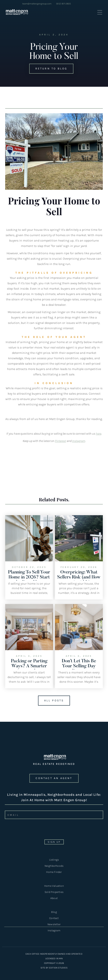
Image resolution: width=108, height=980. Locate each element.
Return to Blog (48, 69)
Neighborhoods (54, 866)
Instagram (54, 930)
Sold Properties (54, 892)
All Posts (51, 701)
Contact (54, 918)
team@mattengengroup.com (37, 4)
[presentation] (33, 830)
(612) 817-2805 (64, 4)
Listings (54, 860)
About (54, 898)
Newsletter (54, 925)
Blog (54, 912)
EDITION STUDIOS (58, 968)
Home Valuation (54, 886)
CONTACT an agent (54, 778)
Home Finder (54, 872)
